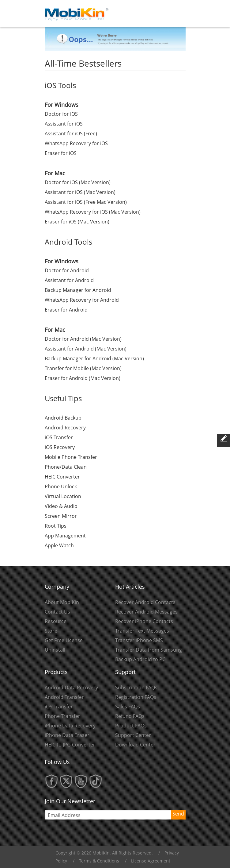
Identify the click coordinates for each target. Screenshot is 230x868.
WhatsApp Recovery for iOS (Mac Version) (93, 212)
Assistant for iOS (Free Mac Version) (86, 202)
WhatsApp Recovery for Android (82, 300)
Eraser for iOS (61, 153)
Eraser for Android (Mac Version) (83, 378)
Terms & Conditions (99, 861)
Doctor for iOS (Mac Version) (78, 182)
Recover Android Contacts (145, 602)
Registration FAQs (136, 697)
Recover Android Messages (146, 612)
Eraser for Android (66, 310)
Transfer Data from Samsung (149, 650)
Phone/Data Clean (66, 467)
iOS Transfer (59, 437)
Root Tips (56, 526)
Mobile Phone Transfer (71, 457)
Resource (56, 621)
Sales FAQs (128, 707)
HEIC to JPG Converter (70, 745)
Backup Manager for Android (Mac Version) (94, 358)
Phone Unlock (61, 486)
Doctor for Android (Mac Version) (83, 339)
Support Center (133, 735)
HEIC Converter (62, 477)
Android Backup (63, 418)
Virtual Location (63, 496)
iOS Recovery (60, 447)
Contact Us (57, 612)
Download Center (135, 745)
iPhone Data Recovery (70, 726)
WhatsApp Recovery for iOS (76, 143)
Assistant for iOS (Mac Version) (80, 192)
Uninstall (55, 650)
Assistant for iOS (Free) (71, 134)
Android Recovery (65, 428)
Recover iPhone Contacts (144, 621)
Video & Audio (61, 506)
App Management (65, 536)
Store (51, 631)
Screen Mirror (61, 516)
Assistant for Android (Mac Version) (86, 349)
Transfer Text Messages (142, 631)
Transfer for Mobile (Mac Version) (83, 368)
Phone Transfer (62, 716)
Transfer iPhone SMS (139, 640)
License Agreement (151, 861)
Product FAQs (131, 726)
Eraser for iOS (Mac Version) (77, 222)
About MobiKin (62, 602)
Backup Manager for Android (78, 290)
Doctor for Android (67, 270)
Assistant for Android (69, 280)
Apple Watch (59, 545)
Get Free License (64, 640)
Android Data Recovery (71, 688)
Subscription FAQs (136, 688)
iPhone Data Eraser (67, 735)
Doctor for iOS (61, 114)
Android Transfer (64, 697)
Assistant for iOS (64, 124)
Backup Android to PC (140, 659)
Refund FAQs (130, 716)
